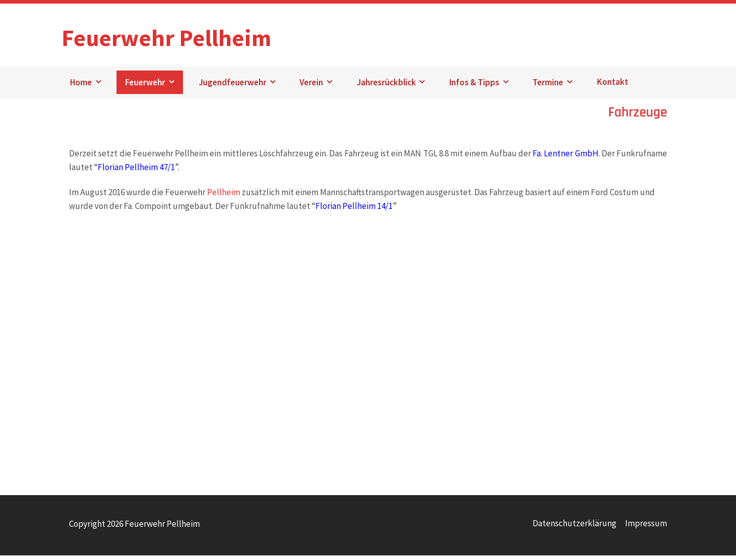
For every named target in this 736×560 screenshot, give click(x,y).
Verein (311, 87)
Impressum (646, 528)
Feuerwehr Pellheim (185, 35)
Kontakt (613, 87)
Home (81, 87)
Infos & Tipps (474, 87)
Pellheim (224, 197)
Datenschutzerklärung (574, 528)
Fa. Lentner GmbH (566, 158)
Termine (548, 87)
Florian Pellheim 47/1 (136, 172)
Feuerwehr (145, 87)
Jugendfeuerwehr (233, 87)
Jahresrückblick (386, 87)
